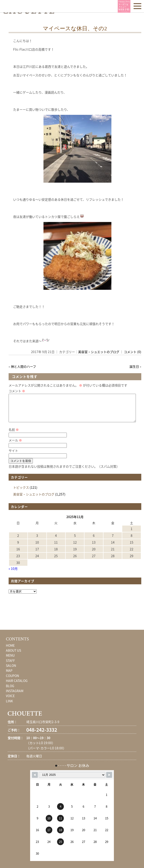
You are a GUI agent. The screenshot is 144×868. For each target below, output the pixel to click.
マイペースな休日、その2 (75, 28)
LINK (9, 706)
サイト (13, 456)
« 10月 (13, 574)
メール (15, 446)
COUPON (12, 681)
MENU (10, 661)
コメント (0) (133, 352)
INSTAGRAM (15, 696)
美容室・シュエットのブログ (99, 352)
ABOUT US (13, 656)
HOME (10, 651)
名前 (14, 435)
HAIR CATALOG (17, 686)
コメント (17, 391)
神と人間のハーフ (23, 366)
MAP (9, 676)
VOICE (10, 701)
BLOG (10, 691)
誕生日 (134, 366)
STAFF (10, 666)
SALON (11, 671)
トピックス (21, 493)
